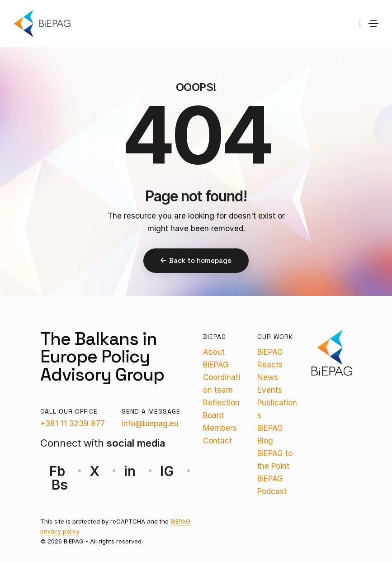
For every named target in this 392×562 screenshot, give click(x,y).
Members (220, 428)
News (268, 377)
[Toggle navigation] (373, 24)
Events (270, 390)
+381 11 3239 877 (73, 424)
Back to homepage (196, 260)
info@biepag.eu (150, 424)
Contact (217, 441)
